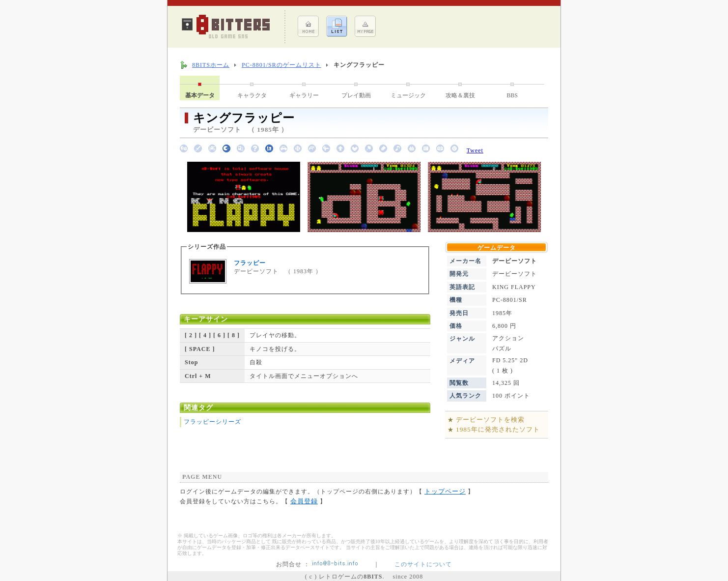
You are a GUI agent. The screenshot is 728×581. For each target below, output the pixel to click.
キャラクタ (252, 95)
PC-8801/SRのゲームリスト (281, 65)
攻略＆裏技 (460, 95)
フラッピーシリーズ (212, 422)
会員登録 (304, 501)
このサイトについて (423, 564)
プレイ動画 (356, 95)
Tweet (475, 150)
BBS (512, 95)
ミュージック (408, 95)
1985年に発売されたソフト (498, 429)
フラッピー (250, 263)
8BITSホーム (211, 65)
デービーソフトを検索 (490, 420)
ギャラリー (304, 95)
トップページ (445, 491)
